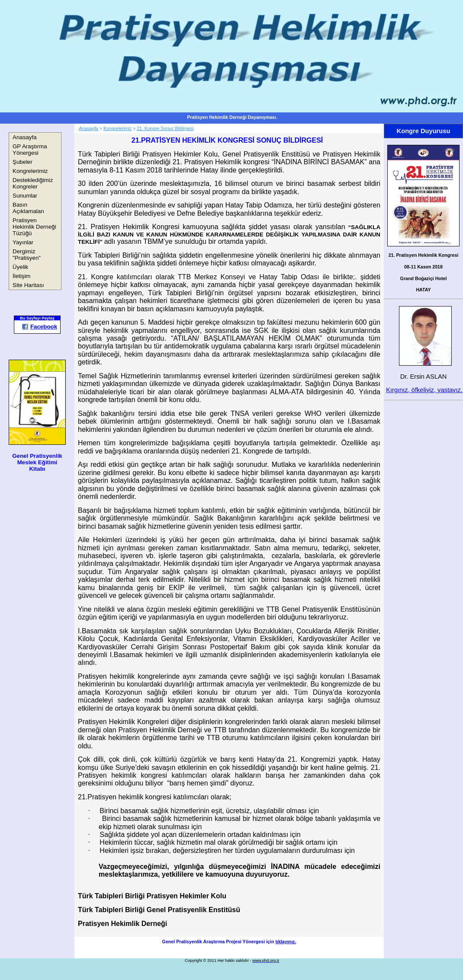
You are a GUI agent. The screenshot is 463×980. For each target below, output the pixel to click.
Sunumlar (25, 196)
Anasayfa (25, 137)
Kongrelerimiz (30, 171)
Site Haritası (28, 285)
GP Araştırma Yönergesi (30, 150)
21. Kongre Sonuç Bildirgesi (165, 128)
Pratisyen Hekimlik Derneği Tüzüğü (34, 227)
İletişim (21, 276)
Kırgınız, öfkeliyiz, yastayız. (424, 390)
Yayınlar (23, 242)
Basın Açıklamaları (28, 208)
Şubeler (23, 162)
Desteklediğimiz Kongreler (33, 183)
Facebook (39, 327)
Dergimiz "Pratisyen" (27, 255)
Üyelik (20, 267)
